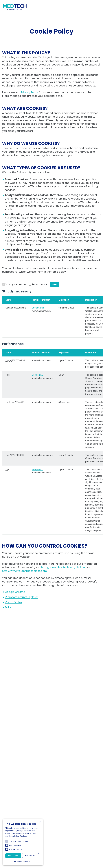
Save (55, 284)
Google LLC (37, 375)
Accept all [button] (13, 856)
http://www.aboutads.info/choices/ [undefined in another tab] (64, 567)
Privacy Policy (30, 92)
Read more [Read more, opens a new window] (24, 836)
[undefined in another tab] (15, 592)
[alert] (23, 842)
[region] (53, 317)
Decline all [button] (31, 856)
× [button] (40, 822)
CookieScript (38, 308)
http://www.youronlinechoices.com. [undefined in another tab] (25, 571)
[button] (23, 861)
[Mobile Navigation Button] (98, 7)
